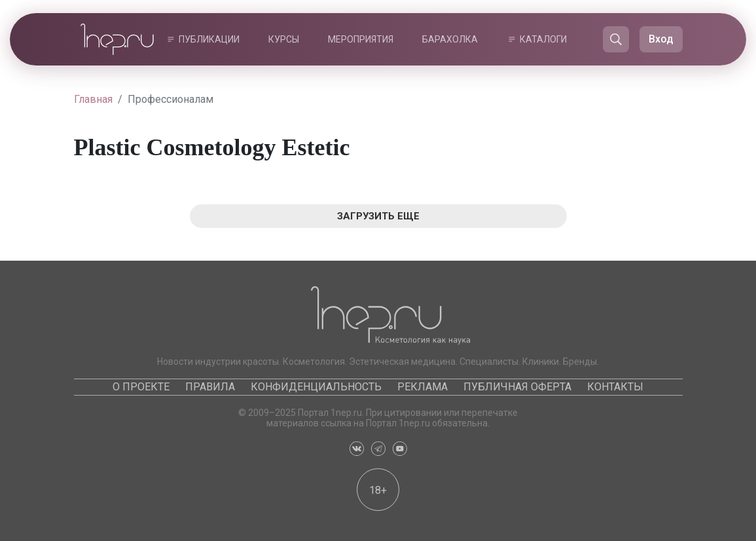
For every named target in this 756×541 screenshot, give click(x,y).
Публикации (209, 39)
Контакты (615, 387)
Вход (661, 39)
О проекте (141, 387)
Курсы (284, 39)
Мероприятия (361, 39)
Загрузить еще (378, 216)
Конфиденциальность (316, 387)
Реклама (423, 387)
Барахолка (450, 39)
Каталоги (543, 39)
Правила (210, 387)
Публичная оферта (517, 387)
